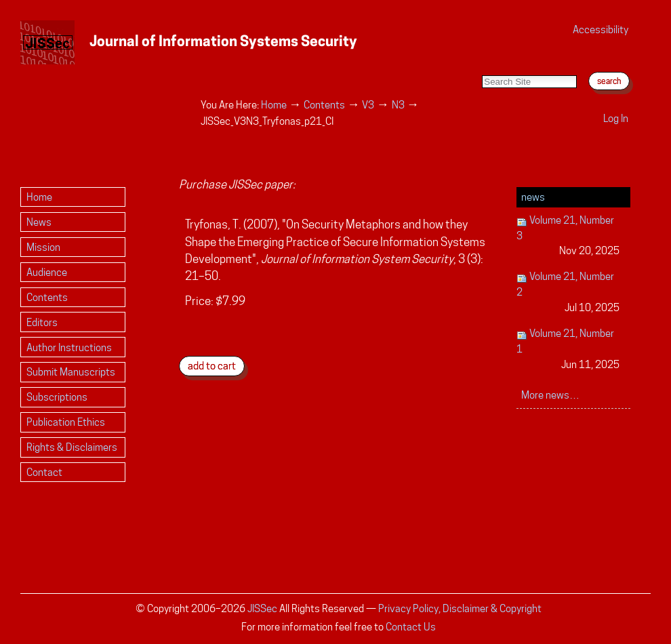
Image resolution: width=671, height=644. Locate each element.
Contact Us (411, 627)
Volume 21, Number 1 (568, 349)
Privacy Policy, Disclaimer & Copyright (460, 608)
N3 (398, 105)
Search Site (482, 61)
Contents (324, 105)
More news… (550, 395)
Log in (616, 118)
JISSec (262, 608)
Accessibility (601, 29)
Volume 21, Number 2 (568, 293)
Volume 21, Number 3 (568, 236)
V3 (368, 105)
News (533, 197)
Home (274, 105)
